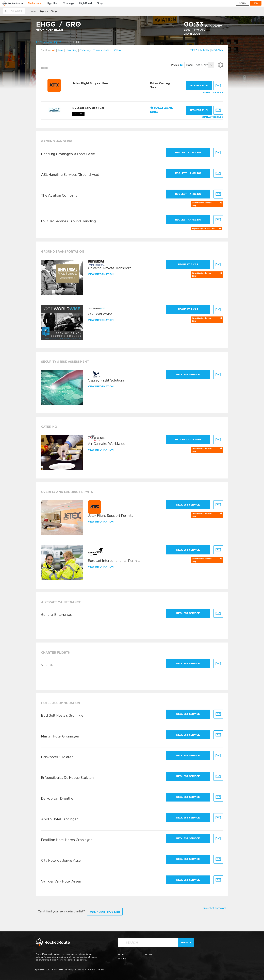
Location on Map (48, 42)
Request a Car (188, 264)
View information (101, 274)
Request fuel (199, 86)
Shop (100, 3)
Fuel (60, 50)
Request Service (188, 374)
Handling (71, 50)
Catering (85, 50)
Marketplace (35, 3)
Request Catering (188, 439)
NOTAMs (217, 50)
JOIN (256, 3)
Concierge (68, 3)
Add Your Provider (105, 912)
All (54, 50)
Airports (44, 11)
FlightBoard (86, 3)
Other (118, 50)
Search (186, 943)
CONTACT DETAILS (212, 92)
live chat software (215, 908)
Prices (177, 65)
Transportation (102, 50)
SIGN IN (243, 3)
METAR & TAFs (200, 50)
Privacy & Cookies (95, 970)
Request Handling (188, 152)
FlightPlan (52, 3)
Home (33, 11)
